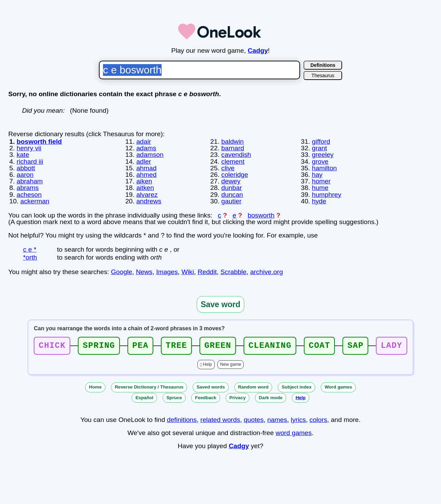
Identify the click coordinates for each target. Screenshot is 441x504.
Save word (220, 304)
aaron (25, 175)
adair (144, 142)
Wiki (188, 272)
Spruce (174, 398)
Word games (338, 387)
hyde (319, 201)
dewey (231, 181)
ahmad (147, 168)
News (144, 272)
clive (228, 168)
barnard (233, 148)
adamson (150, 155)
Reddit (207, 272)
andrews (149, 201)
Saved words (211, 387)
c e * (30, 249)
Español (144, 398)
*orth (30, 257)
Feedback (206, 398)
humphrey (326, 195)
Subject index (296, 387)
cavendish (236, 155)
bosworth (261, 215)
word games (294, 433)
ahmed (147, 175)
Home (95, 387)
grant (319, 148)
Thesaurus (323, 75)
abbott (26, 168)
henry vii (29, 148)
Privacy (238, 398)
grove (320, 162)
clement (233, 162)
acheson (29, 195)
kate (23, 155)
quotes (254, 420)
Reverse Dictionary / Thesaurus (149, 387)
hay (317, 175)
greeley (323, 155)
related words (220, 420)
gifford (321, 142)
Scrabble (234, 272)
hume (320, 188)
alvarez (147, 195)
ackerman (35, 201)
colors (318, 420)
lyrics (298, 420)
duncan (232, 195)
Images (167, 272)
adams (146, 148)
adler (144, 162)
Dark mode (271, 398)
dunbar (232, 188)
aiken (144, 181)
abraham (30, 181)
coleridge (235, 175)
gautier (231, 201)
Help (207, 364)
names (277, 420)
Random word (253, 387)
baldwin (232, 142)
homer (321, 181)
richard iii (30, 162)
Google (122, 272)
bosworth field (39, 142)
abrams (28, 188)
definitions (182, 420)
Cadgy (258, 51)
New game (231, 364)
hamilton (324, 168)
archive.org (266, 272)
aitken (145, 188)
